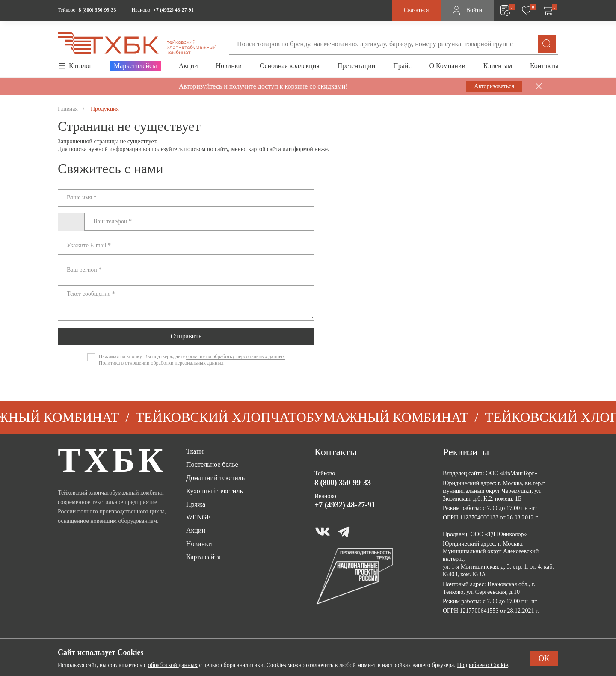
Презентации (357, 66)
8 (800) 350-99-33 (97, 10)
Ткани (195, 451)
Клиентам (498, 66)
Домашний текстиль (215, 478)
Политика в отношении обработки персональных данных (161, 363)
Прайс (402, 66)
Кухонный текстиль (215, 491)
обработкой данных (173, 665)
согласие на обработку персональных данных (235, 356)
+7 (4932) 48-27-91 (173, 10)
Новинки (229, 66)
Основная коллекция (290, 66)
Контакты (544, 66)
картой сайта (265, 149)
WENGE (198, 517)
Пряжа (196, 504)
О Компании (447, 66)
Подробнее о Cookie (482, 665)
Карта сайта (203, 557)
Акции (188, 66)
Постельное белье (212, 464)
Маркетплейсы (135, 66)
